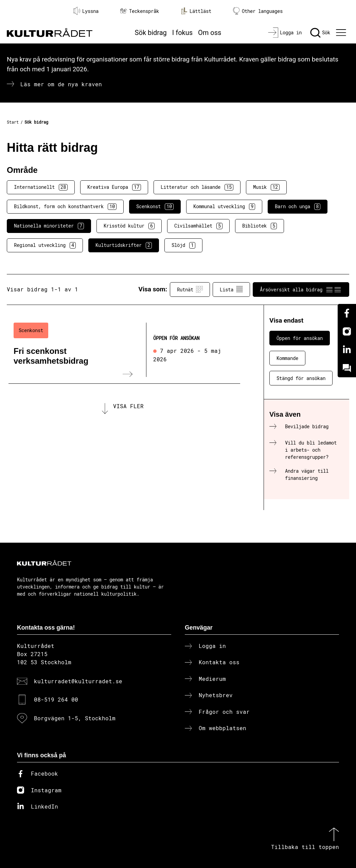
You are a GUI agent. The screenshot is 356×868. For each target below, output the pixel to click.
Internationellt (41, 187)
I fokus (182, 33)
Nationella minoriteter (49, 226)
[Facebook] (347, 313)
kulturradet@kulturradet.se (78, 681)
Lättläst (196, 11)
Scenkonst (155, 206)
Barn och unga (298, 206)
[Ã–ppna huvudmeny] (342, 33)
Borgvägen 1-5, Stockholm (75, 718)
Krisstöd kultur (129, 226)
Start (13, 122)
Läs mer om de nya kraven (61, 84)
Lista (231, 289)
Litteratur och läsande (197, 187)
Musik (266, 187)
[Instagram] (347, 331)
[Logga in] (285, 33)
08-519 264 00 (56, 699)
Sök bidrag (151, 33)
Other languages (258, 11)
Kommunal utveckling (224, 206)
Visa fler (128, 408)
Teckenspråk (140, 11)
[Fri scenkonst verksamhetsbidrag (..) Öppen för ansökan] (124, 350)
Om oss (210, 33)
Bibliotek (260, 226)
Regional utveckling (45, 245)
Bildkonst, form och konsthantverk (65, 206)
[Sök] (320, 33)
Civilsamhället (198, 226)
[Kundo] (347, 368)
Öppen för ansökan (300, 338)
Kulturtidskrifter (124, 245)
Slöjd (183, 245)
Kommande (287, 358)
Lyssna (86, 11)
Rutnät (190, 289)
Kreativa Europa (114, 187)
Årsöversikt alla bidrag (301, 289)
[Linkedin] (347, 350)
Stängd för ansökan (301, 378)
